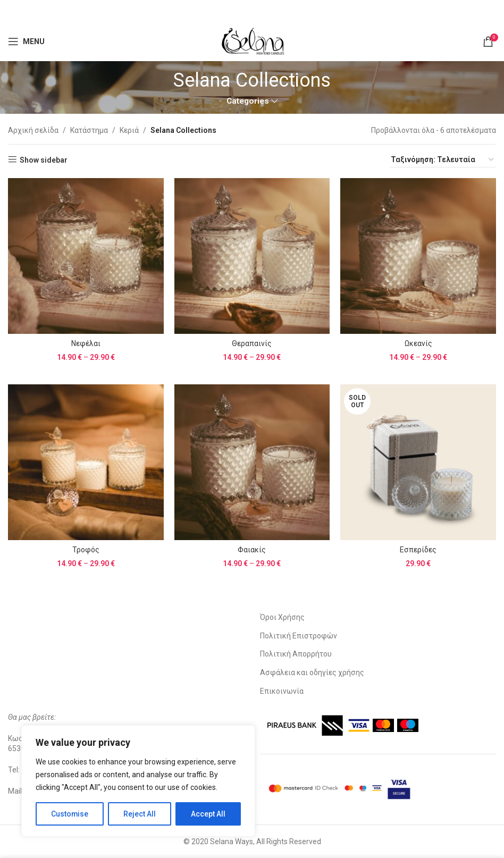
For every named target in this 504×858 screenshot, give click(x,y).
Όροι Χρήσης (282, 617)
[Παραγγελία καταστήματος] (443, 160)
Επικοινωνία (282, 691)
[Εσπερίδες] (418, 462)
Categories (248, 101)
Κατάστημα (89, 130)
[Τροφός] (86, 462)
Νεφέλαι (86, 343)
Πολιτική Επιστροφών (299, 636)
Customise (70, 814)
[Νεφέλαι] (86, 256)
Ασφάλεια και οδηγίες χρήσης (312, 672)
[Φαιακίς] (252, 462)
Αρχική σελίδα (33, 130)
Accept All (208, 814)
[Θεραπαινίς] (252, 256)
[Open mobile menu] (26, 41)
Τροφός (86, 550)
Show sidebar (44, 160)
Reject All (140, 814)
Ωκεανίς (418, 343)
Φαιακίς (252, 550)
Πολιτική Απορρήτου (296, 654)
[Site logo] (252, 40)
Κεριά (129, 130)
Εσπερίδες (418, 550)
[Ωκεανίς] (418, 256)
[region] (138, 781)
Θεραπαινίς (252, 343)
